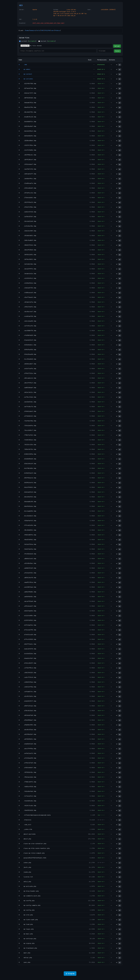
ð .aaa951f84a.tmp (27, 582)
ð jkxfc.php (25, 867)
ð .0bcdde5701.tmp (27, 112)
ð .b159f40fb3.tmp (27, 620)
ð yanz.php (25, 962)
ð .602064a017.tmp (27, 364)
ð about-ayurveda (27, 834)
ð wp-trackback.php (28, 948)
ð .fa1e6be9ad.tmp (27, 791)
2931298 (47, 30)
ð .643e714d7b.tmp (27, 369)
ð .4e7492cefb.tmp (27, 326)
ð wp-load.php (26, 924)
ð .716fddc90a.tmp (27, 421)
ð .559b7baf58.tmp (27, 350)
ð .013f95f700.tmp (27, 84)
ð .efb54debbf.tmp (27, 768)
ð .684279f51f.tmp (27, 383)
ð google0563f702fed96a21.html (33, 858)
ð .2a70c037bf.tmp (27, 217)
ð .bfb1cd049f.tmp (27, 663)
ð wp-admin (25, 69)
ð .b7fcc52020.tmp (27, 639)
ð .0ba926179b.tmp (27, 107)
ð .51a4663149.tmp (27, 340)
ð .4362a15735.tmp (27, 288)
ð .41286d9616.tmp (27, 283)
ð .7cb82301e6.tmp (27, 440)
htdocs (58, 30)
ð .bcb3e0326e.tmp (27, 654)
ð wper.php (25, 953)
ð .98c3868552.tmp (27, 530)
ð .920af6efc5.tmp (27, 521)
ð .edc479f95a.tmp (27, 749)
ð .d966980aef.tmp (27, 720)
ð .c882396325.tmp (27, 673)
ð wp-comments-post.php (30, 896)
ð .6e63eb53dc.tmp (27, 402)
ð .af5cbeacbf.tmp (27, 606)
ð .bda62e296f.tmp (27, 658)
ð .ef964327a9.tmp (27, 763)
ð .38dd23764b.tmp (27, 245)
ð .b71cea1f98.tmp (27, 630)
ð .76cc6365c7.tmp (27, 430)
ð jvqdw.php (25, 872)
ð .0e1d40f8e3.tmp (27, 131)
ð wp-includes (26, 79)
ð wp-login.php (26, 929)
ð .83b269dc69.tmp (27, 464)
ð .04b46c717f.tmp (27, 93)
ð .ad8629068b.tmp (27, 592)
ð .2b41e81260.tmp (27, 221)
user (52, 30)
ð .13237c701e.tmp (27, 145)
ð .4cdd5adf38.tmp (27, 316)
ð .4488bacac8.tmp (27, 293)
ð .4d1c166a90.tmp (27, 321)
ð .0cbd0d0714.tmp (27, 122)
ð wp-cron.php (26, 915)
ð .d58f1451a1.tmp (27, 706)
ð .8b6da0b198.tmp (27, 502)
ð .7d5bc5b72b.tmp (27, 449)
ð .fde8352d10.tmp (27, 810)
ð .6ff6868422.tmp (27, 416)
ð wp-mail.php (26, 934)
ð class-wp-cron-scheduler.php (33, 844)
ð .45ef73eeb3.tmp (27, 297)
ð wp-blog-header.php (29, 891)
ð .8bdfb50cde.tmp (27, 506)
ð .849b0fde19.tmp (27, 473)
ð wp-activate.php (27, 886)
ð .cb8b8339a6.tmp (27, 682)
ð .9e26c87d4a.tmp (27, 544)
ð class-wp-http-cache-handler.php (34, 848)
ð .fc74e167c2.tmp (27, 796)
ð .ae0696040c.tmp (27, 597)
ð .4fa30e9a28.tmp (27, 335)
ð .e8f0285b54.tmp (27, 739)
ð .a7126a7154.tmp (27, 573)
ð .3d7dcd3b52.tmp (27, 259)
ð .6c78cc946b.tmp (27, 397)
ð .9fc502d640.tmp (27, 554)
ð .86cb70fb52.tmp (27, 487)
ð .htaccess (25, 820)
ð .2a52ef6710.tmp (27, 212)
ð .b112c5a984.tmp (27, 616)
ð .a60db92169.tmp (27, 568)
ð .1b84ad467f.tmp (27, 174)
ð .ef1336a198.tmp (27, 758)
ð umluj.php (25, 882)
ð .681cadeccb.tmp (27, 378)
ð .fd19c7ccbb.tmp (27, 806)
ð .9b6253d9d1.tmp (27, 540)
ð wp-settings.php (27, 939)
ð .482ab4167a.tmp (27, 302)
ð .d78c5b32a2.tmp (27, 711)
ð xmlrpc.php (25, 958)
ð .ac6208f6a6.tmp (27, 587)
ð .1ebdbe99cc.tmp (27, 179)
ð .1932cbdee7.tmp (27, 164)
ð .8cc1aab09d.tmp (27, 511)
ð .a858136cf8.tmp (27, 578)
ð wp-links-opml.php (28, 920)
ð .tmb (23, 65)
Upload (117, 46)
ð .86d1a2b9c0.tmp (27, 492)
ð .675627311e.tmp (27, 373)
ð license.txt (26, 877)
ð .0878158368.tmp (27, 98)
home (27, 30)
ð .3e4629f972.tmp (27, 269)
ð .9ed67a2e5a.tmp (27, 549)
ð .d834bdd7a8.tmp (27, 715)
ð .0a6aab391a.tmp (27, 103)
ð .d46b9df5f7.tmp (27, 701)
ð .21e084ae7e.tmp (27, 183)
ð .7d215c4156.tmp (27, 445)
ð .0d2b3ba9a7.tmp (27, 126)
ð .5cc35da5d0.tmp (27, 359)
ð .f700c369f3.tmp (27, 782)
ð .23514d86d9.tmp (27, 188)
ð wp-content (25, 74)
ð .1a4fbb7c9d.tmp (27, 169)
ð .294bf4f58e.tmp (27, 207)
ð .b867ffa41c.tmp (27, 644)
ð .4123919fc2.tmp (27, 278)
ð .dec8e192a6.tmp (27, 730)
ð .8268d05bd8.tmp (27, 459)
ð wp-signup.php (27, 943)
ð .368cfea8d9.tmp (27, 240)
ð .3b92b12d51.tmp (27, 255)
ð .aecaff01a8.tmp (27, 601)
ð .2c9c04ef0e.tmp (27, 226)
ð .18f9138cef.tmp (27, 160)
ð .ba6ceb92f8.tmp (27, 649)
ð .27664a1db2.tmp (27, 198)
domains (33, 30)
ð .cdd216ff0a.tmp (27, 687)
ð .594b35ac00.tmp (27, 354)
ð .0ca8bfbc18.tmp (27, 117)
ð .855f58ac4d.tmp (27, 478)
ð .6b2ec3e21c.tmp (27, 392)
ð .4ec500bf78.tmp (27, 331)
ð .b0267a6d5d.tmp (27, 611)
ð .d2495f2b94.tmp (27, 696)
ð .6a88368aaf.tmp (27, 388)
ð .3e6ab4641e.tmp (27, 274)
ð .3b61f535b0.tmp (27, 250)
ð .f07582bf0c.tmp (27, 772)
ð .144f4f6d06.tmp (27, 150)
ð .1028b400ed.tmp (27, 141)
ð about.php (25, 839)
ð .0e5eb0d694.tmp (27, 136)
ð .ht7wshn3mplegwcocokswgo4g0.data (35, 815)
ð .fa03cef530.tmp (27, 787)
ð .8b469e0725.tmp (27, 497)
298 (42, 30)
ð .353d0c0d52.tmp (27, 236)
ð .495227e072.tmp (27, 307)
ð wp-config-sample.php (30, 905)
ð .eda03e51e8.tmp (27, 744)
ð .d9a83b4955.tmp (27, 725)
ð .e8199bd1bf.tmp (27, 734)
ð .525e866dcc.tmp (27, 345)
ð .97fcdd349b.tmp (27, 525)
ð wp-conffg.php (27, 901)
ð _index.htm (25, 829)
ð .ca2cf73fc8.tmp (27, 677)
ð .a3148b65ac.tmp (27, 563)
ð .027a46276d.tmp (27, 88)
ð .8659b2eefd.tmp (27, 483)
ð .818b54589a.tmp (27, 454)
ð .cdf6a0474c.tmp (27, 692)
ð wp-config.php (27, 910)
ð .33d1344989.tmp (27, 231)
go (120, 65)
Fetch (117, 51)
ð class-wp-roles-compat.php (32, 853)
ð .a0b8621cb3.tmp (27, 559)
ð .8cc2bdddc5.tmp (27, 516)
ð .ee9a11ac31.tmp (27, 753)
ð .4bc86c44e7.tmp (27, 312)
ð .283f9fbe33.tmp (27, 202)
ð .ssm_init (25, 825)
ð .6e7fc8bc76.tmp (27, 407)
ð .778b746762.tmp (27, 435)
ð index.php (25, 863)
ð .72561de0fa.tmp (27, 426)
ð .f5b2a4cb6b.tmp (27, 777)
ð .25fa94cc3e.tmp (27, 193)
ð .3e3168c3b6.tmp (27, 264)
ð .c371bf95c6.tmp (27, 668)
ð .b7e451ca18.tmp (27, 635)
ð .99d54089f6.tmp (27, 535)
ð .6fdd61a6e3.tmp (27, 411)
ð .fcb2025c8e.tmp (27, 801)
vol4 (38, 30)
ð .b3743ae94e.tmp (27, 625)
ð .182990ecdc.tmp (27, 155)
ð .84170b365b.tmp (27, 468)
